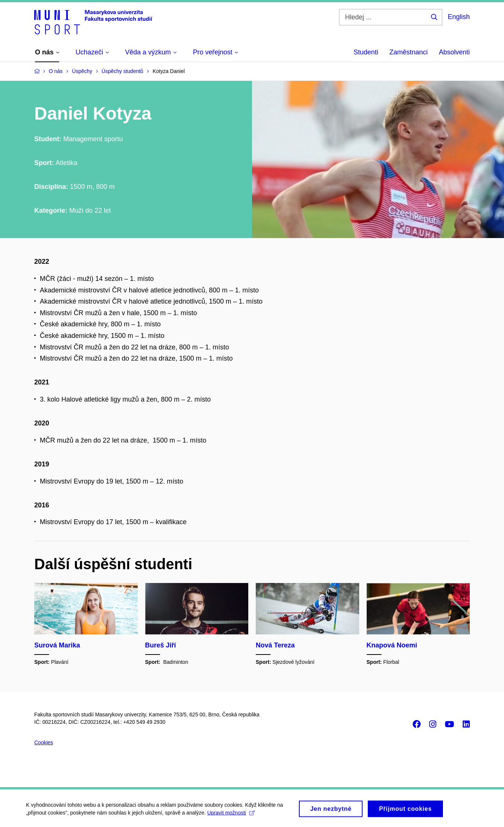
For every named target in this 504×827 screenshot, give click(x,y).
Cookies (44, 742)
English (459, 17)
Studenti (366, 52)
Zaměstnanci (409, 52)
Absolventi (454, 52)
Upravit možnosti (231, 815)
